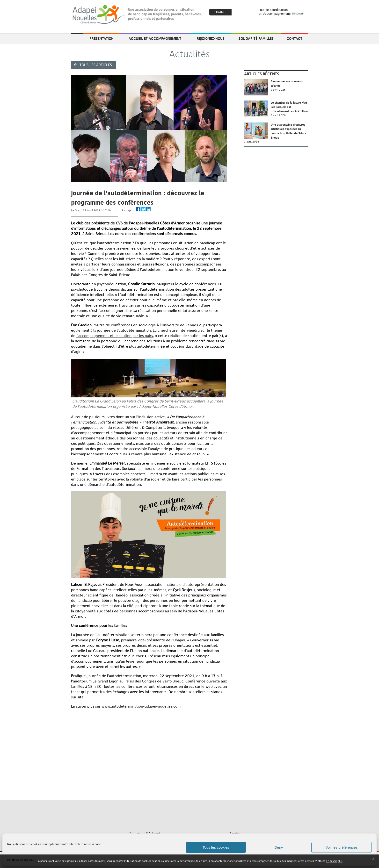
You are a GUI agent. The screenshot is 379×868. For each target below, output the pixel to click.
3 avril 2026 (252, 142)
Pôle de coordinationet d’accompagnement (282, 12)
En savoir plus (334, 861)
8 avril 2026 (278, 115)
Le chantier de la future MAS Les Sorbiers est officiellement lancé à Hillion (289, 107)
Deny (279, 847)
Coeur (238, 12)
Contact (295, 38)
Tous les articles (96, 65)
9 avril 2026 (278, 90)
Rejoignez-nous (211, 38)
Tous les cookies (216, 847)
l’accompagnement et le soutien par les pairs (115, 336)
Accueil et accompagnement (155, 38)
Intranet (220, 12)
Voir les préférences (342, 847)
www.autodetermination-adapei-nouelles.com (141, 706)
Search (249, 12)
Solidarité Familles (256, 38)
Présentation (102, 38)
